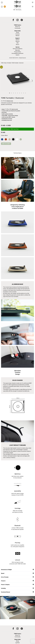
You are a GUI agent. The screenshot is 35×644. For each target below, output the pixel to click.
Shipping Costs (10, 101)
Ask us (17, 44)
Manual (17, 36)
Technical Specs (17, 153)
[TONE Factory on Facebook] (13, 20)
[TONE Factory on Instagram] (17, 20)
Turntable (9, 63)
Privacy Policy (17, 52)
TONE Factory (18, 25)
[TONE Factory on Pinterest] (22, 20)
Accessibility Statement (17, 53)
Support (17, 38)
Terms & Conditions (17, 49)
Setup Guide (17, 31)
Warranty (18, 50)
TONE (2, 63)
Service (18, 40)
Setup (17, 32)
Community (18, 28)
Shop (5, 63)
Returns (18, 41)
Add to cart (6, 144)
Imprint (18, 55)
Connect (18, 34)
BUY (5, 7)
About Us (18, 27)
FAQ (17, 43)
